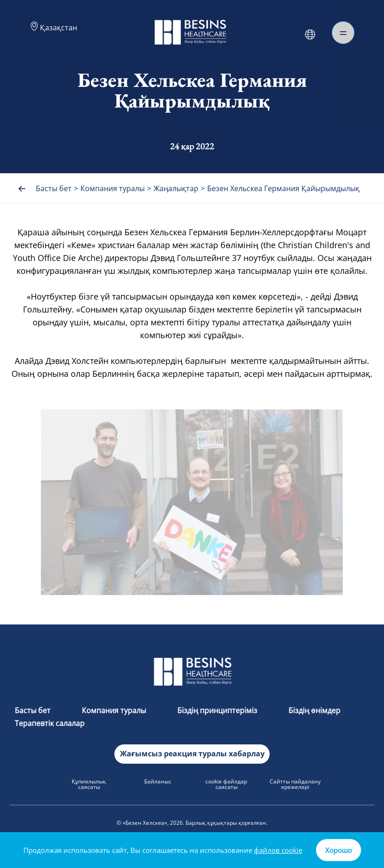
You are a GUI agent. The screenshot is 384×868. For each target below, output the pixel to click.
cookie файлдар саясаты (226, 784)
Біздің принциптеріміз (218, 710)
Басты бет (34, 710)
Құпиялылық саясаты (89, 784)
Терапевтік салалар (50, 723)
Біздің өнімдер (314, 710)
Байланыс (158, 781)
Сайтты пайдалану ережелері (295, 784)
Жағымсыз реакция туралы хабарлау (192, 754)
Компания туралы (115, 710)
